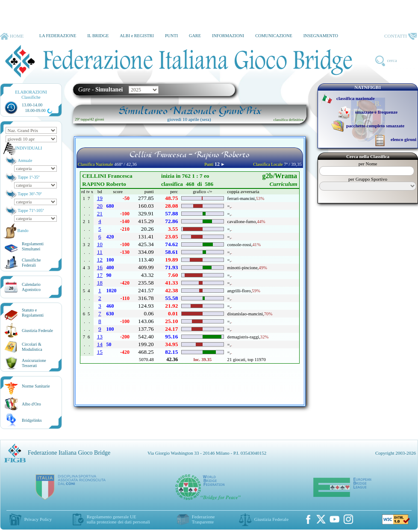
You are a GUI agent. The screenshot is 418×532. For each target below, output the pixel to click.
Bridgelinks (32, 420)
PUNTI (171, 36)
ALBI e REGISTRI (137, 36)
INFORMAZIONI (228, 36)
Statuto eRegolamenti (33, 313)
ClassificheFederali (31, 263)
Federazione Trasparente (203, 519)
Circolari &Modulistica (32, 347)
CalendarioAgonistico (31, 287)
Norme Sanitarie (36, 386)
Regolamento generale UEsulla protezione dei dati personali (118, 519)
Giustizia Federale (37, 331)
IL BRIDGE (98, 36)
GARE (195, 36)
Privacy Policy (38, 519)
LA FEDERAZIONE (58, 36)
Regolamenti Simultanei (33, 246)
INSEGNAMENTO (321, 36)
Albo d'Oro (31, 404)
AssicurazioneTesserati (34, 363)
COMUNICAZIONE (274, 36)
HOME (12, 36)
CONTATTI (400, 36)
